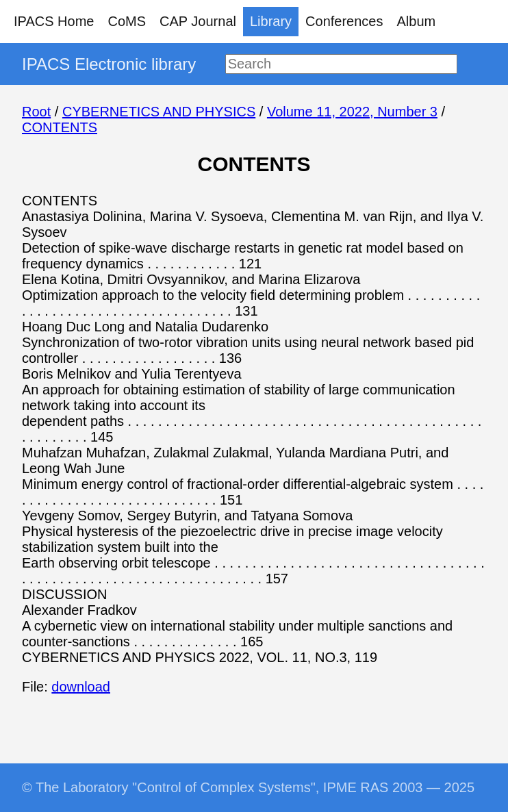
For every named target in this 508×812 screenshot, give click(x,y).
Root (36, 112)
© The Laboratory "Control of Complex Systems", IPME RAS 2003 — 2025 (248, 787)
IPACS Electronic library (109, 64)
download (81, 687)
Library (271, 21)
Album (417, 21)
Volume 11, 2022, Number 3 (352, 112)
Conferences (344, 21)
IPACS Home (54, 21)
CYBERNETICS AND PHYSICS (159, 112)
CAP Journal (198, 21)
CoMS (127, 21)
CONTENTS (60, 127)
